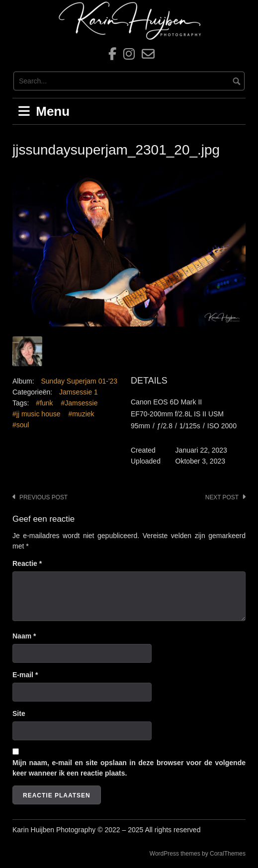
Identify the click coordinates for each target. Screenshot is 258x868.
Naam (24, 636)
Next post (222, 497)
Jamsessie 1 (79, 392)
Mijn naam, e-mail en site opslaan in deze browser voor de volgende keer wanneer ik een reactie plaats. (129, 768)
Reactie (27, 563)
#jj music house (37, 414)
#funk (44, 403)
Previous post (43, 497)
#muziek (81, 414)
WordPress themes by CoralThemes (198, 854)
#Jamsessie (80, 403)
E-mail (25, 675)
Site (19, 713)
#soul (21, 425)
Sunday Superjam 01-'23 (79, 381)
